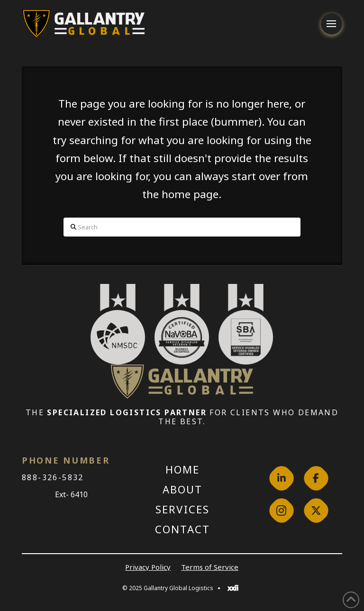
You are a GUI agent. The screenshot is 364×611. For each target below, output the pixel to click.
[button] (332, 24)
